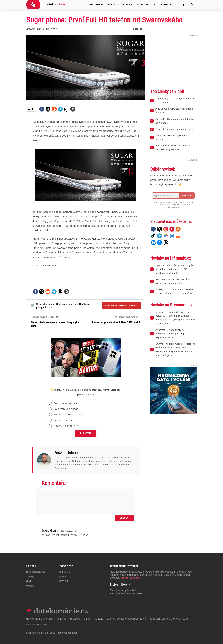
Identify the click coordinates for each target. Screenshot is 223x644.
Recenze (113, 5)
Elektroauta (168, 5)
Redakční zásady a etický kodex (169, 619)
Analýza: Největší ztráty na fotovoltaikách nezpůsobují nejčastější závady (170, 334)
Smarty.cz (32, 577)
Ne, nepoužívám (63, 421)
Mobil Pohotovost (36, 572)
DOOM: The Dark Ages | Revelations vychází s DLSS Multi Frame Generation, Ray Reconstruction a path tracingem (175, 350)
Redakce (75, 619)
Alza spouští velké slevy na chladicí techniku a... (175, 111)
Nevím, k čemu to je (66, 426)
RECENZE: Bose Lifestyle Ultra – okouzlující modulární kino (174, 281)
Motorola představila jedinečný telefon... (172, 137)
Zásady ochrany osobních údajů (127, 619)
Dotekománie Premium (40, 619)
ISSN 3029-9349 (36, 625)
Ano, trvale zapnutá (65, 404)
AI (155, 5)
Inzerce (62, 619)
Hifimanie (65, 572)
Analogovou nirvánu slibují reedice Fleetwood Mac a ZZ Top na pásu (174, 291)
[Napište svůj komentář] (86, 502)
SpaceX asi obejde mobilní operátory (176, 129)
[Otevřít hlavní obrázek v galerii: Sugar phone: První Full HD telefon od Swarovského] (86, 68)
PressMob (65, 577)
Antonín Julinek (35, 29)
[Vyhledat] (192, 5)
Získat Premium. (130, 578)
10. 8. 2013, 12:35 (69, 531)
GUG (28, 581)
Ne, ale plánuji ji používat (69, 415)
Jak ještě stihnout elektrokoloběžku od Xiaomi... (175, 121)
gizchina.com (48, 266)
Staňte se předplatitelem (121, 306)
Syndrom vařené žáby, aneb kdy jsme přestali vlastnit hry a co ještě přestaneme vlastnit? (176, 269)
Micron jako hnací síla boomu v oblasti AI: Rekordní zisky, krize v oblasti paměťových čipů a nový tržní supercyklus (175, 318)
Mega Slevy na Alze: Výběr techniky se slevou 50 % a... (175, 101)
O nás (87, 619)
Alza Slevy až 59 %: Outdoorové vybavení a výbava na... (173, 148)
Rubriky (127, 5)
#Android (139, 29)
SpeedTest (143, 5)
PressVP (64, 581)
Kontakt (99, 619)
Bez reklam (97, 5)
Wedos (30, 586)
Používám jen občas (66, 409)
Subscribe (187, 196)
